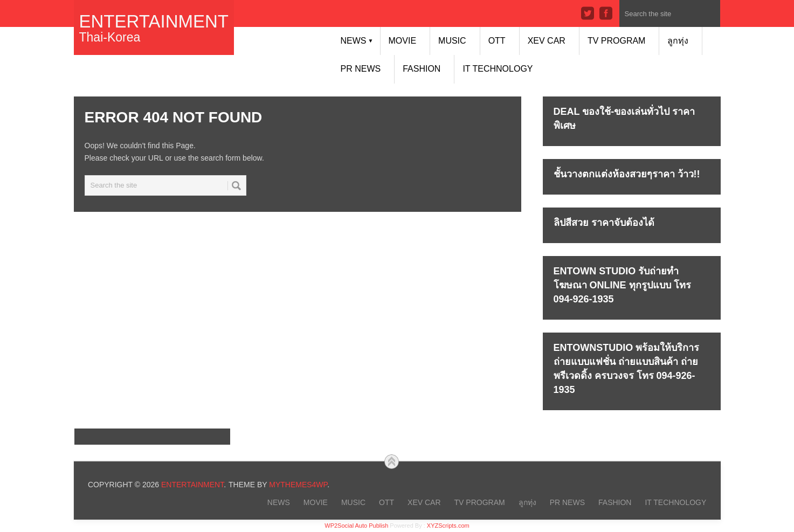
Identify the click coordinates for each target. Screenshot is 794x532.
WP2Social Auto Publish (356, 526)
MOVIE (403, 41)
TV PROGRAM (617, 41)
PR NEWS (361, 69)
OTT (497, 41)
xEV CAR (547, 41)
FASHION (422, 69)
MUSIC (452, 41)
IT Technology (498, 69)
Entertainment (154, 21)
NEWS (357, 41)
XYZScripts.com (448, 526)
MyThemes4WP (298, 485)
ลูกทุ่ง (678, 41)
